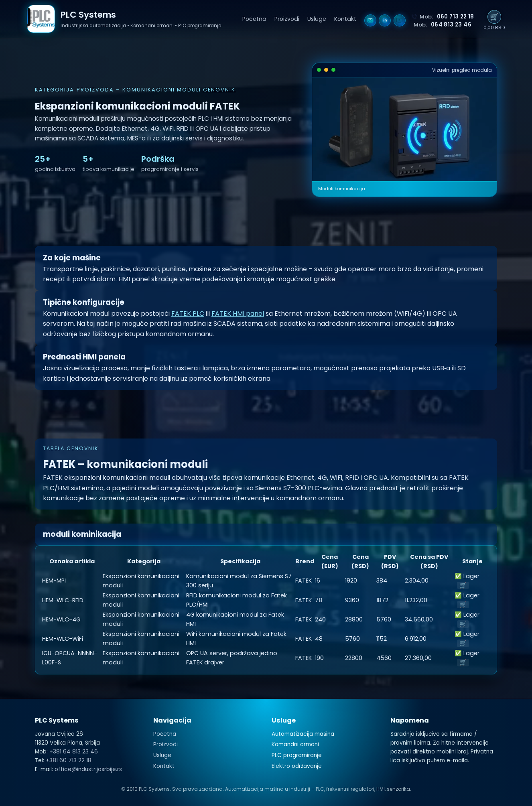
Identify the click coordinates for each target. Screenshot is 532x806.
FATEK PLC (188, 314)
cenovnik (219, 90)
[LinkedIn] (385, 20)
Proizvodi (287, 19)
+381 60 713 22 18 (69, 760)
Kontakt (345, 19)
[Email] (370, 20)
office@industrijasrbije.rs (88, 769)
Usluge (317, 19)
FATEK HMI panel (238, 314)
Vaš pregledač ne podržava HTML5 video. (404, 129)
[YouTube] (400, 20)
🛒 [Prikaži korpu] (494, 17)
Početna (254, 19)
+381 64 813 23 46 (74, 752)
